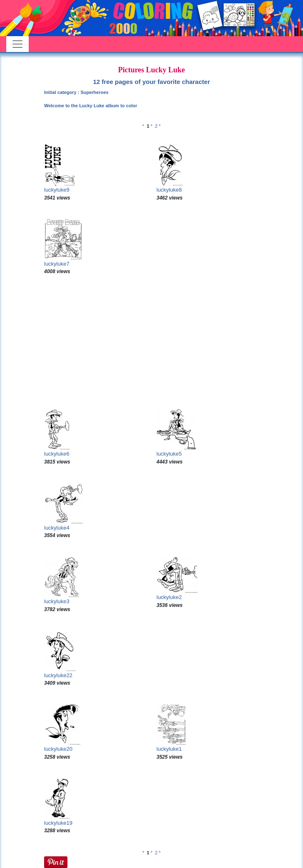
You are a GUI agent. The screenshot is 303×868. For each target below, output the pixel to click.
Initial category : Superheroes (76, 92)
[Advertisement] (151, 342)
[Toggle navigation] (17, 44)
